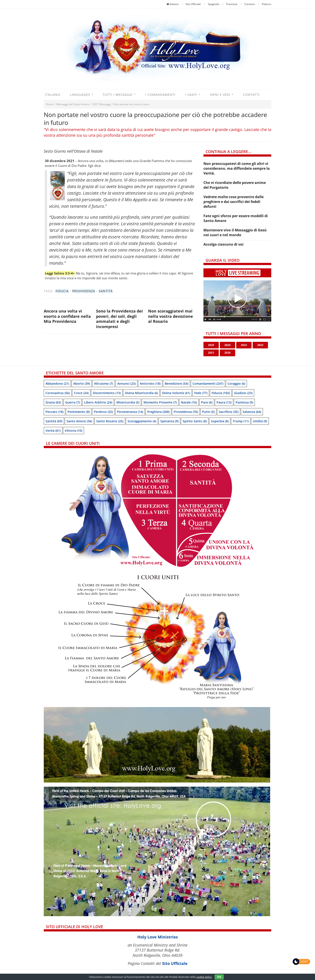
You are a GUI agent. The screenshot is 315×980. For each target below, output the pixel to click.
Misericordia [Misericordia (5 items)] (128, 402)
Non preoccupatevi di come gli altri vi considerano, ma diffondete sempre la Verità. (237, 168)
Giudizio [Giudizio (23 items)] (243, 393)
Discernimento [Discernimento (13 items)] (107, 393)
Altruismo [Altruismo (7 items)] (104, 383)
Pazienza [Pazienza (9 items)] (244, 402)
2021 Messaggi (102, 104)
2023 (244, 345)
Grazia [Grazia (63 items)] (53, 402)
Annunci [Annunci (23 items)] (126, 383)
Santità (106, 291)
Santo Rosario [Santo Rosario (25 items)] (110, 421)
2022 (260, 345)
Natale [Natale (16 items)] (189, 402)
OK (219, 977)
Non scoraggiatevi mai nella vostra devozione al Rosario (171, 316)
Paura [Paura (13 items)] (224, 402)
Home (50, 104)
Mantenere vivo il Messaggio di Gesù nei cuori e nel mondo (235, 232)
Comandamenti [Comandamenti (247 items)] (208, 383)
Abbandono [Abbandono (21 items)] (57, 383)
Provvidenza (84, 291)
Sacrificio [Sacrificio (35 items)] (229, 412)
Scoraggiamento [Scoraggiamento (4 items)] (142, 421)
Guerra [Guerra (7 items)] (73, 402)
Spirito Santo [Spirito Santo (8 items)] (195, 421)
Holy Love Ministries (158, 937)
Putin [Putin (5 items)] (208, 412)
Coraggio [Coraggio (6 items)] (236, 383)
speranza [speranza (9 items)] (169, 421)
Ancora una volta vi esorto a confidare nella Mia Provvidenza (67, 316)
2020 (227, 353)
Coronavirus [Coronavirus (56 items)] (58, 393)
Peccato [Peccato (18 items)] (54, 412)
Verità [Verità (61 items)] (53, 431)
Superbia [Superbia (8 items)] (220, 421)
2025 (211, 345)
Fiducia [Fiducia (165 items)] (221, 393)
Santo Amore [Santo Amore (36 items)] (79, 421)
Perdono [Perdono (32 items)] (103, 412)
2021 (211, 353)
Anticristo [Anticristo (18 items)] (150, 383)
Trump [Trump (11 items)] (241, 421)
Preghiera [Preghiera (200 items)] (158, 412)
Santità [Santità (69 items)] (54, 421)
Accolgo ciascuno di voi (223, 244)
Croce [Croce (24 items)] (81, 393)
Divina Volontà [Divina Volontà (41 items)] (176, 393)
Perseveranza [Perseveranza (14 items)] (130, 412)
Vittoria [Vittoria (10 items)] (73, 431)
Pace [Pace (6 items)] (207, 402)
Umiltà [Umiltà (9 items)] (260, 421)
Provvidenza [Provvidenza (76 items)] (186, 412)
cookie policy (204, 977)
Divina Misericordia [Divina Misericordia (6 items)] (141, 393)
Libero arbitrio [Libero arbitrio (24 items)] (98, 402)
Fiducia (62, 291)
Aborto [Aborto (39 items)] (82, 383)
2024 (227, 345)
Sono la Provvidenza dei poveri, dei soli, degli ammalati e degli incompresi (119, 319)
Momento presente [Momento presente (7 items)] (160, 402)
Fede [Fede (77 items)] (201, 393)
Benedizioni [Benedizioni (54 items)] (177, 383)
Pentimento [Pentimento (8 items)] (79, 412)
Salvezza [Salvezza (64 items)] (252, 412)
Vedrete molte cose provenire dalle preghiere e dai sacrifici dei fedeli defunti (234, 202)
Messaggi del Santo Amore (73, 104)
